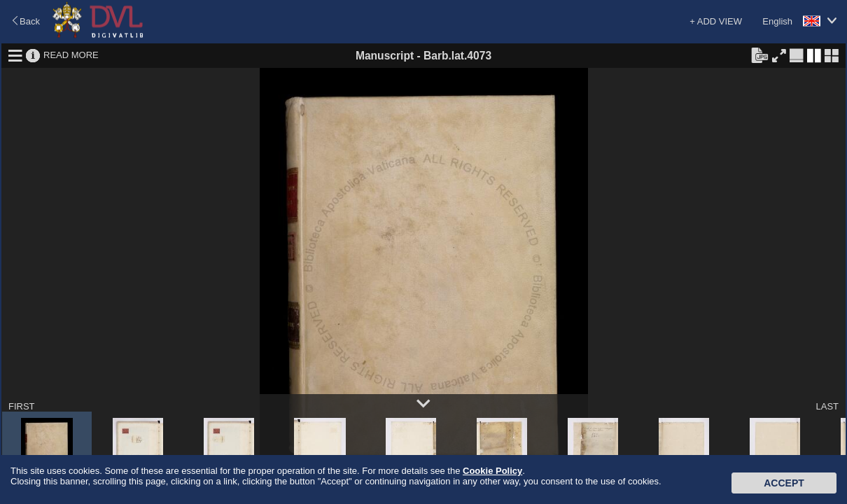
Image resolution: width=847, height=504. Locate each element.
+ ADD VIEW (716, 21)
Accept (784, 483)
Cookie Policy (492, 471)
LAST (827, 406)
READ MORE (71, 55)
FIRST (22, 406)
